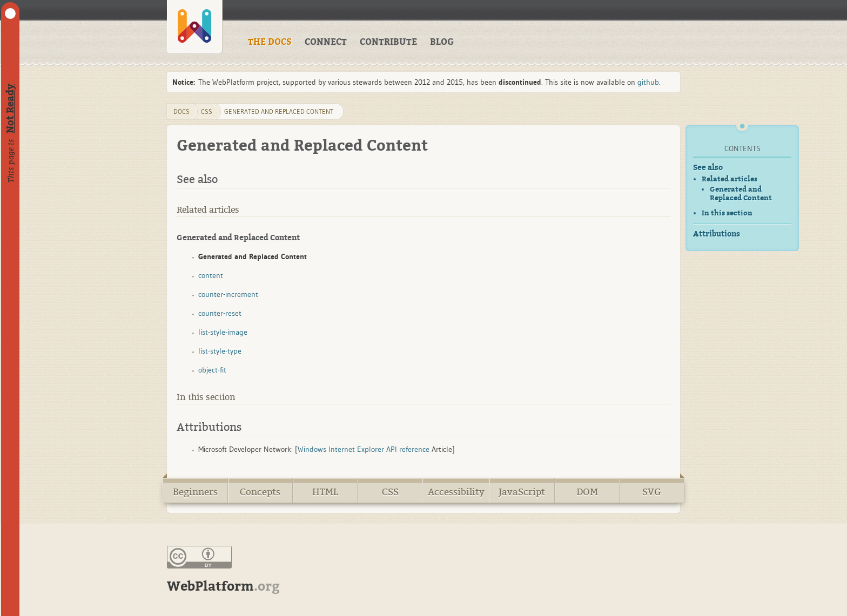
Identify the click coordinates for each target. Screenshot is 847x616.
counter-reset (220, 313)
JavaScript (522, 492)
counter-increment (228, 294)
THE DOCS (270, 42)
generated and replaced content (279, 111)
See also (708, 168)
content (211, 275)
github (648, 82)
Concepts (260, 492)
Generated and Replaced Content (741, 194)
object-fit (212, 370)
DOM (587, 492)
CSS (390, 492)
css (207, 111)
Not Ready (10, 109)
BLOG (442, 42)
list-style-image (223, 332)
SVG (652, 492)
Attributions (717, 234)
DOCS (181, 111)
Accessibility (456, 492)
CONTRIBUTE (388, 42)
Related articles (730, 179)
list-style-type (220, 351)
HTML (325, 492)
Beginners (195, 492)
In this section (727, 213)
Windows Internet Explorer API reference (364, 449)
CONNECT (326, 42)
